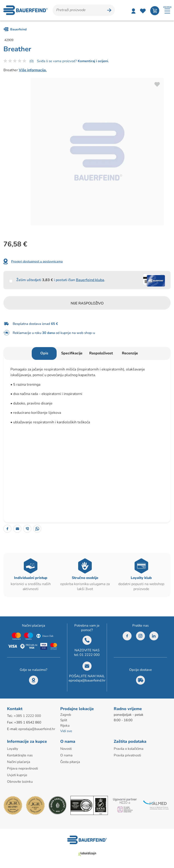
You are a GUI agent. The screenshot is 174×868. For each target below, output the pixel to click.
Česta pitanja (70, 762)
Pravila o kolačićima (129, 749)
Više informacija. (33, 70)
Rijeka (65, 726)
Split (64, 720)
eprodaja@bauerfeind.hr (87, 680)
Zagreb (66, 715)
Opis (44, 353)
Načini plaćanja (19, 762)
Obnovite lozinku (20, 782)
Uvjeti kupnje (17, 775)
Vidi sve (66, 731)
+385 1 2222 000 (27, 716)
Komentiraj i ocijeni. (93, 61)
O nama (66, 755)
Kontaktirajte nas (20, 755)
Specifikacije (72, 353)
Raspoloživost (101, 353)
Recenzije (130, 353)
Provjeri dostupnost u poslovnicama (37, 261)
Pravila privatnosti (127, 755)
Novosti (66, 749)
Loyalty (13, 749)
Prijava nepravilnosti (22, 768)
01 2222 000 (90, 655)
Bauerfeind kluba (90, 280)
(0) (32, 61)
